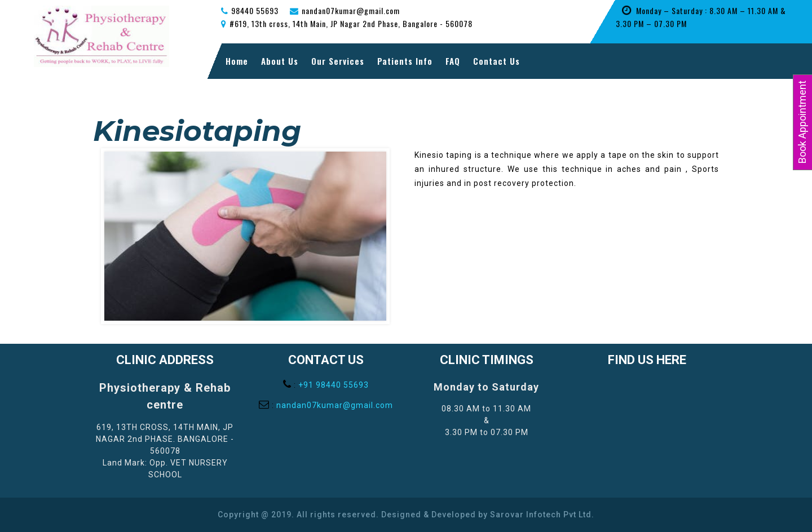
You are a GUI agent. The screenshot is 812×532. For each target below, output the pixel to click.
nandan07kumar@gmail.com (335, 405)
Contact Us (497, 61)
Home (237, 61)
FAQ (453, 61)
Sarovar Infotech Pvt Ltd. (542, 515)
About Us (280, 61)
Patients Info (405, 61)
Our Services (338, 61)
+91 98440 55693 (334, 385)
